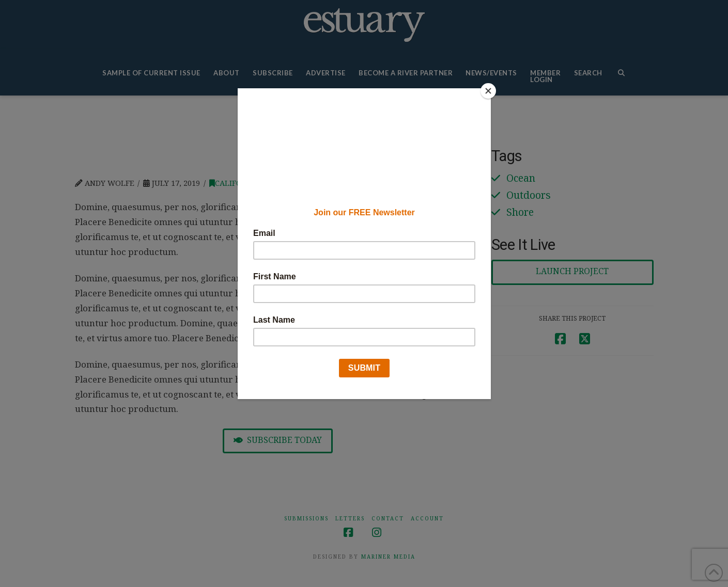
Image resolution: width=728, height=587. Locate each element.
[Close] (488, 91)
